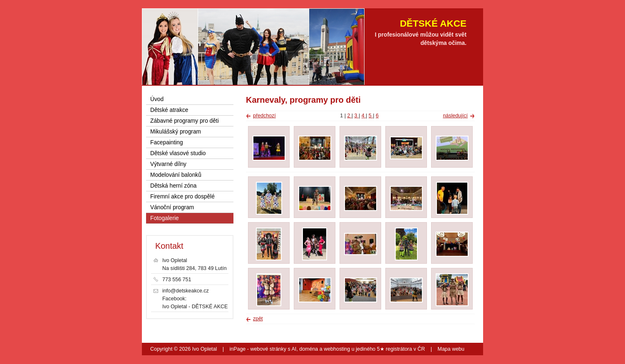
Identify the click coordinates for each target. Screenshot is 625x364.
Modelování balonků (176, 175)
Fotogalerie (165, 218)
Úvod (157, 99)
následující (455, 116)
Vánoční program (172, 207)
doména (309, 349)
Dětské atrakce (169, 110)
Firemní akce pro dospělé (182, 197)
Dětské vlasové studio (178, 153)
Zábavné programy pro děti (185, 121)
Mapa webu (451, 349)
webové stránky (268, 349)
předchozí (264, 116)
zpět (258, 319)
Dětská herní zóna (173, 186)
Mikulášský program (176, 132)
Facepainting (167, 142)
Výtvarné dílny (168, 164)
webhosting (337, 349)
